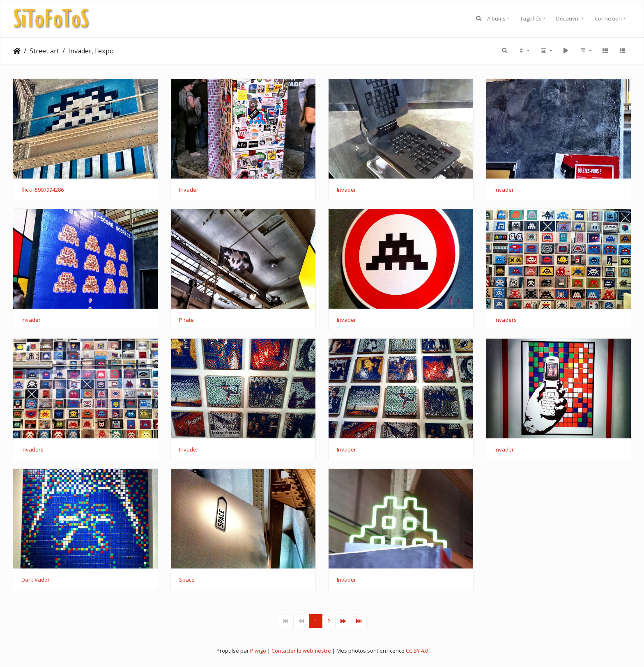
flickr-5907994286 (43, 190)
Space (187, 580)
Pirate (186, 320)
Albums (496, 18)
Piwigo (258, 651)
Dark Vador (36, 580)
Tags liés (531, 18)
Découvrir (568, 18)
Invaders (506, 320)
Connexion (608, 18)
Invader (189, 190)
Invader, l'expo (91, 51)
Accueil (17, 51)
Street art (44, 51)
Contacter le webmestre (301, 651)
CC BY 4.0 (417, 651)
